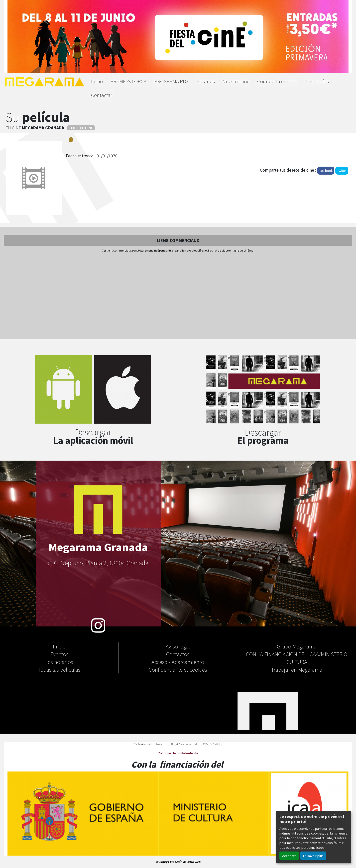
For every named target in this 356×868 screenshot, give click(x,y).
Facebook (326, 170)
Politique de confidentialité (178, 753)
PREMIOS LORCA (128, 81)
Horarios (206, 81)
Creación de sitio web (185, 862)
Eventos (59, 654)
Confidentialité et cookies (178, 669)
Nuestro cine (236, 81)
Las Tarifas (317, 81)
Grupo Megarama (297, 646)
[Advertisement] (178, 296)
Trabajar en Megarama (297, 669)
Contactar (102, 95)
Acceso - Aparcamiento (178, 662)
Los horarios (59, 662)
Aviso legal (178, 646)
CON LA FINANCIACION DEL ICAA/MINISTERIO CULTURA (297, 658)
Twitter (342, 170)
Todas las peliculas (59, 669)
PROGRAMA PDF (171, 81)
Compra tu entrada (278, 81)
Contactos (178, 654)
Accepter (289, 856)
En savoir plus (313, 856)
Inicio (97, 81)
